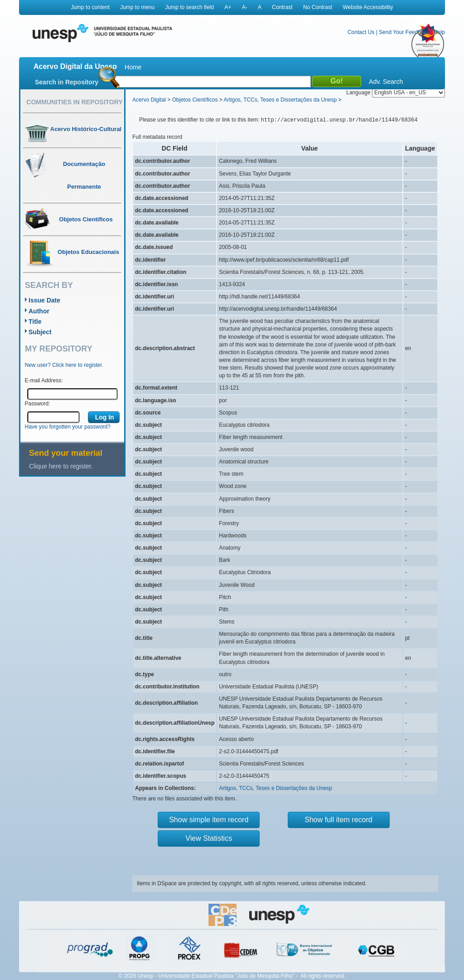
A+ (228, 7)
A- (245, 7)
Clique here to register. (61, 466)
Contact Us (361, 32)
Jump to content (90, 7)
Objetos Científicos (195, 100)
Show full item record (338, 820)
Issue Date (44, 300)
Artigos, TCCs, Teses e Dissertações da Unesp (280, 100)
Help (439, 32)
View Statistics (209, 838)
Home (133, 67)
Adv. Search (386, 82)
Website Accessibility (368, 7)
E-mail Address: (44, 380)
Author (39, 311)
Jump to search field (190, 7)
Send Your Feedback (404, 32)
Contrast (282, 7)
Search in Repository (67, 82)
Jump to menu (137, 7)
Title (35, 322)
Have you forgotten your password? (68, 427)
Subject (40, 332)
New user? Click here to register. (64, 365)
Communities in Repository (74, 102)
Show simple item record (209, 820)
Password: (38, 404)
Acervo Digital (149, 100)
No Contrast (318, 7)
